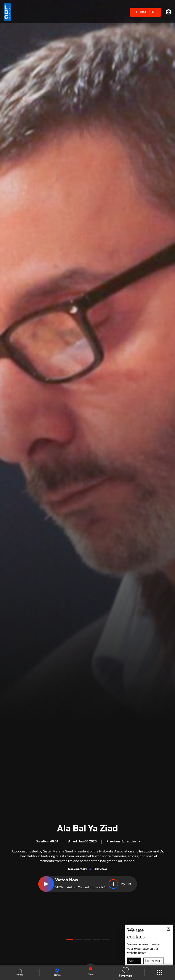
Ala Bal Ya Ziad (87, 829)
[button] (69, 940)
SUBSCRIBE (145, 12)
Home (20, 972)
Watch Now (67, 880)
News (59, 972)
